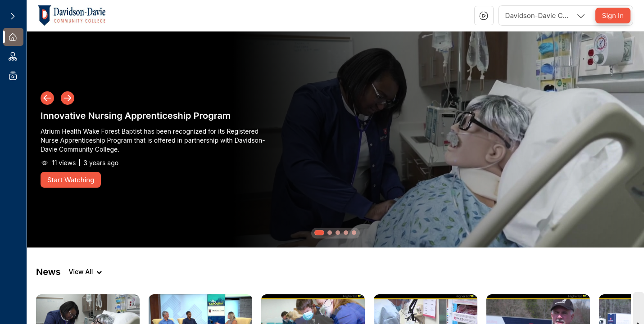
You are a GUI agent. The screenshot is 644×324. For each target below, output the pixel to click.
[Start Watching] (71, 180)
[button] (484, 16)
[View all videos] (85, 272)
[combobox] (546, 16)
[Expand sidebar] (13, 16)
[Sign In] (613, 16)
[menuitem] (13, 37)
